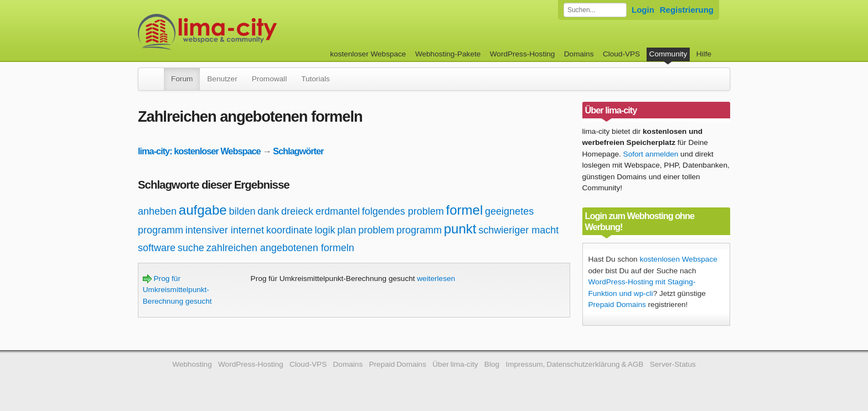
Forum (182, 79)
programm (419, 230)
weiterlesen (436, 279)
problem (376, 230)
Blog (492, 364)
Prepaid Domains (617, 305)
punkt (460, 229)
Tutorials (316, 79)
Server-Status (673, 364)
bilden (242, 211)
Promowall (269, 79)
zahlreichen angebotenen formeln (280, 248)
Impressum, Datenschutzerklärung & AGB (574, 364)
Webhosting (192, 364)
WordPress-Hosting (523, 54)
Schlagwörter (298, 151)
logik (325, 230)
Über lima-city (455, 364)
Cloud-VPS (621, 54)
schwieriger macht (518, 230)
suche (191, 248)
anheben (157, 211)
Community (668, 54)
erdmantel (338, 211)
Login (643, 10)
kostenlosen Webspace (678, 259)
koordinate (290, 230)
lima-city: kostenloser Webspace (199, 151)
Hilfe (704, 54)
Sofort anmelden (651, 154)
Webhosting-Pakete (448, 54)
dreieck (297, 211)
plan (347, 230)
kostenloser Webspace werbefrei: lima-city (249, 32)
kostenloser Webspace (368, 54)
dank (268, 211)
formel (465, 210)
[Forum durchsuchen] (595, 10)
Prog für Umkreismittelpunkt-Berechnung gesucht (177, 290)
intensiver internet (225, 230)
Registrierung (687, 10)
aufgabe (203, 210)
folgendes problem (403, 211)
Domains (579, 54)
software (157, 248)
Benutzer (222, 79)
